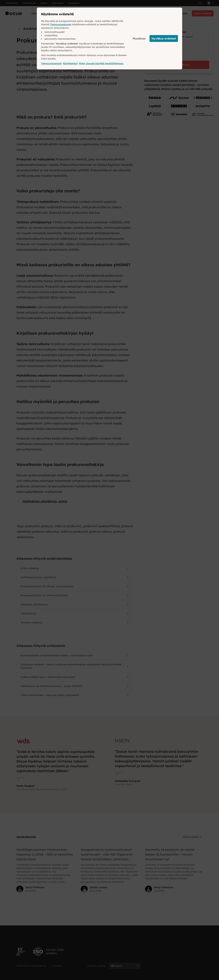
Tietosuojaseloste (60, 24)
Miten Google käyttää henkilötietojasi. (101, 63)
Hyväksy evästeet (164, 38)
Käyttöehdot (70, 63)
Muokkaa (139, 38)
